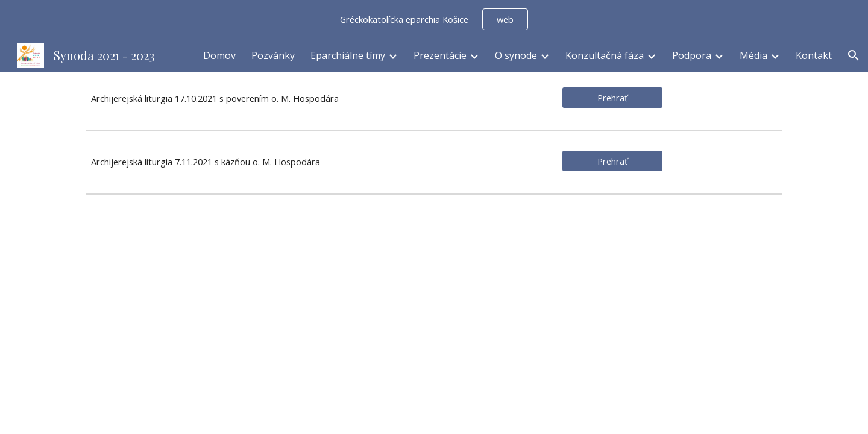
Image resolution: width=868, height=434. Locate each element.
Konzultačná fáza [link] (605, 55)
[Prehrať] (612, 97)
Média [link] (753, 55)
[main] (315, 99)
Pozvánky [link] (273, 55)
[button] (854, 55)
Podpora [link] (692, 55)
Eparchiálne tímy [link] (348, 55)
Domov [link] (219, 55)
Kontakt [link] (814, 55)
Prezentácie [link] (440, 55)
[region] (434, 19)
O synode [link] (516, 55)
